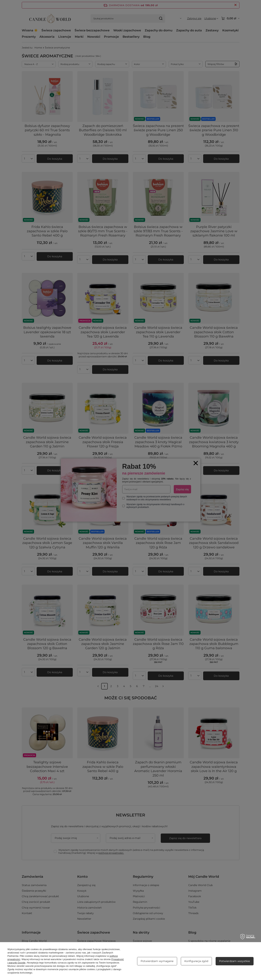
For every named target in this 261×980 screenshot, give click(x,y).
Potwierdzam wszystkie (234, 961)
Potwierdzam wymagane (157, 961)
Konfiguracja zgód (196, 961)
